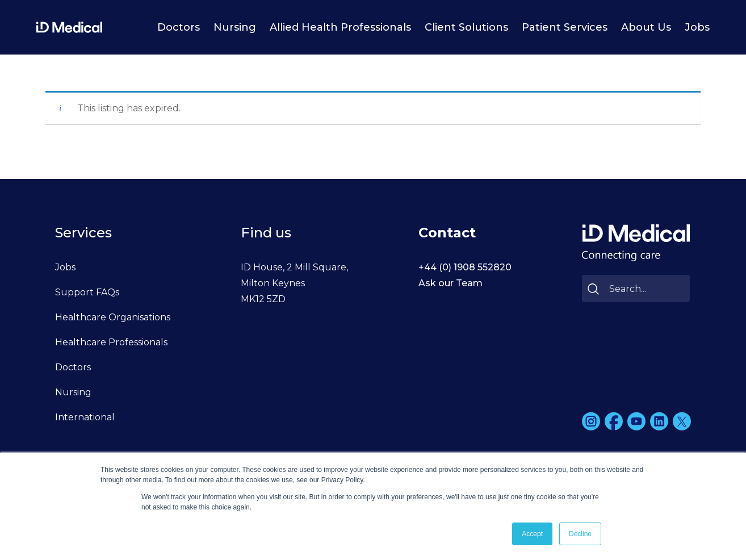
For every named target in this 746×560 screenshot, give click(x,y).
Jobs (697, 27)
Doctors (179, 27)
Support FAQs (87, 292)
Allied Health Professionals (340, 27)
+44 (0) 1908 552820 (465, 267)
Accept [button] (532, 534)
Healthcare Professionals (111, 342)
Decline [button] (580, 534)
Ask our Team (450, 283)
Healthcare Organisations (113, 317)
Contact (447, 233)
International (85, 417)
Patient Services (565, 27)
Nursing (235, 27)
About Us (646, 27)
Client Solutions (466, 27)
